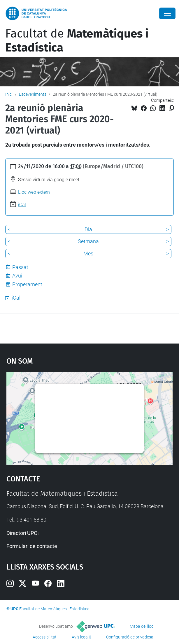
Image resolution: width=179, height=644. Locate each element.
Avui (17, 276)
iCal (22, 205)
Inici (9, 94)
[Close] (167, 13)
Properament (27, 284)
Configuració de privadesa (130, 637)
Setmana (88, 241)
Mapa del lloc (142, 626)
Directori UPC (22, 533)
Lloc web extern (34, 192)
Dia (88, 229)
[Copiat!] (171, 108)
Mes (88, 253)
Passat (20, 267)
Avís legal (80, 637)
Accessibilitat (45, 637)
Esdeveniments (33, 94)
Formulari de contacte (32, 546)
